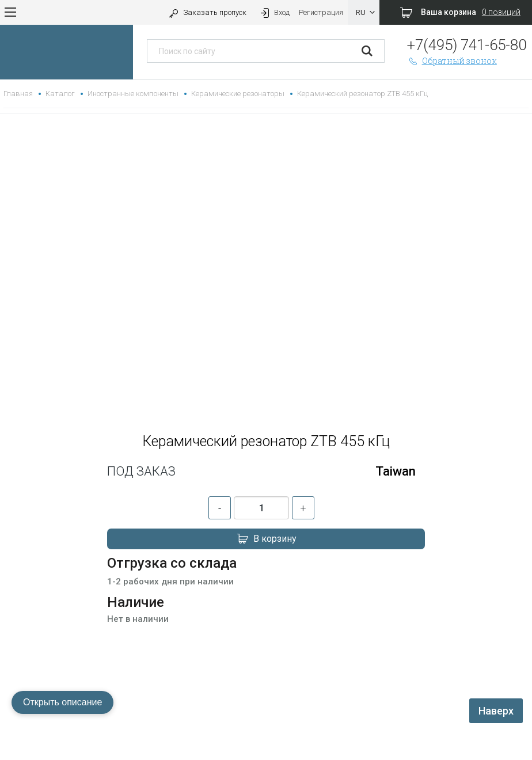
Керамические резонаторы (238, 94)
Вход (274, 12)
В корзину (266, 539)
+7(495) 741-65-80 (467, 45)
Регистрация (321, 12)
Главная (18, 94)
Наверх (496, 711)
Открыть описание (62, 702)
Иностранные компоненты (133, 94)
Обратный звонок (452, 61)
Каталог (60, 94)
